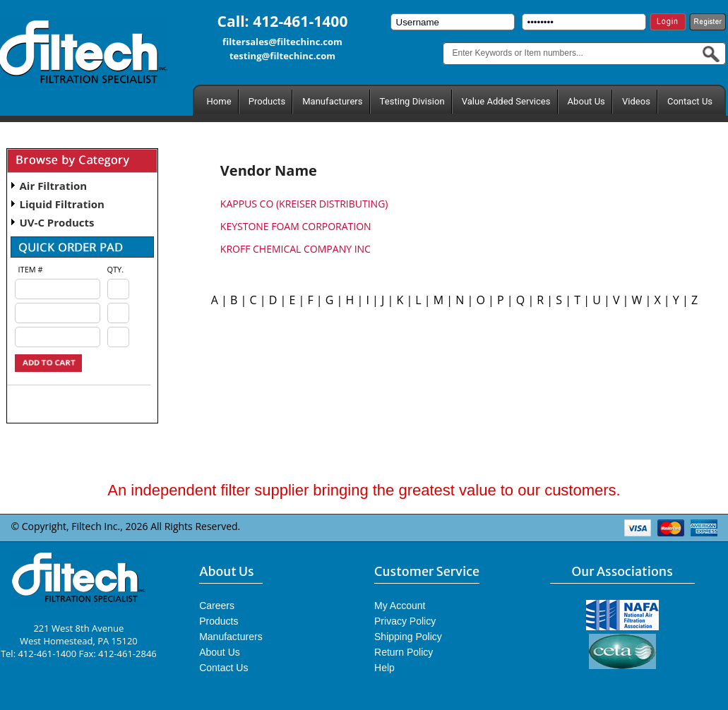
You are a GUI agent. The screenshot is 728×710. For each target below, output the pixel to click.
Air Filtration (54, 186)
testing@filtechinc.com (282, 56)
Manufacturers (332, 101)
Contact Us (690, 101)
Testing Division (412, 101)
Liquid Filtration (62, 204)
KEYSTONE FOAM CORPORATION (296, 226)
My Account (400, 606)
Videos (636, 101)
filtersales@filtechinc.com (282, 42)
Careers (217, 606)
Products (267, 101)
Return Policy (404, 652)
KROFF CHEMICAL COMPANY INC (296, 249)
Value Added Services (506, 101)
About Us (586, 101)
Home (219, 101)
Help (384, 668)
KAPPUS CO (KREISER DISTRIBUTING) (304, 204)
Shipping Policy (408, 637)
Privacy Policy (405, 621)
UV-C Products (57, 222)
